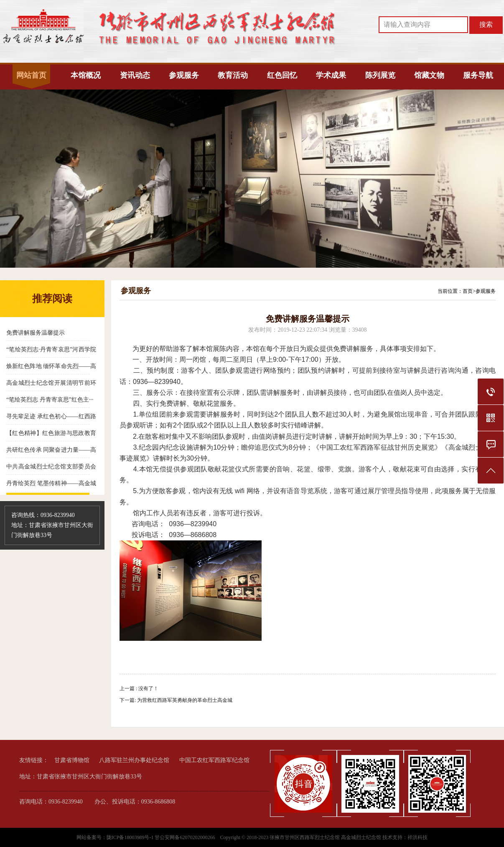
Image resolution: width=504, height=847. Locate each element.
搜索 (486, 24)
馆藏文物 (429, 75)
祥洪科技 (417, 837)
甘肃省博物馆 (72, 760)
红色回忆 (282, 75)
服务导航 (478, 75)
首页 (468, 291)
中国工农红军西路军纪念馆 (214, 760)
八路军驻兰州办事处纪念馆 (134, 760)
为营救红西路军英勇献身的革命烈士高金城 (185, 700)
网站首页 (31, 75)
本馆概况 (86, 75)
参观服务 (184, 75)
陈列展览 (380, 75)
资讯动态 (135, 75)
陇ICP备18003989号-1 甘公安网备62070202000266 (162, 837)
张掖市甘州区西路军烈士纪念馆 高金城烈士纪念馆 (325, 837)
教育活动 (233, 75)
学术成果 (331, 75)
